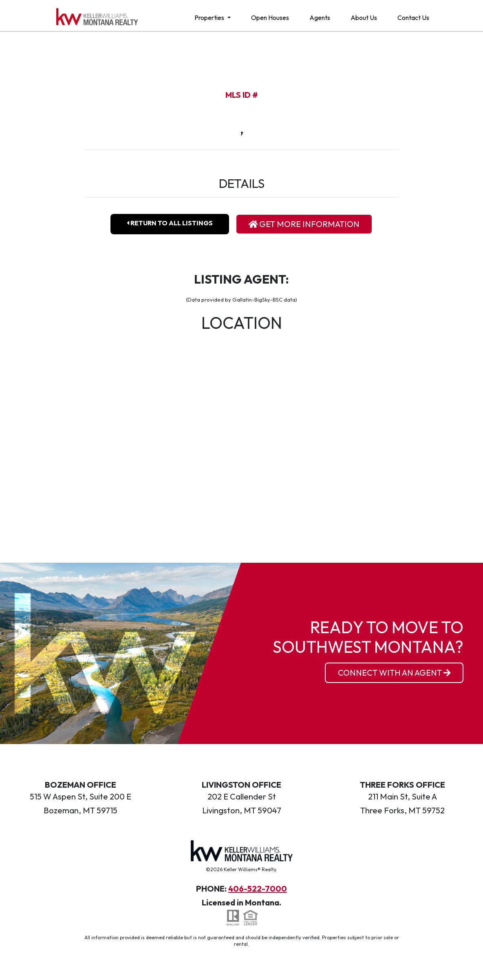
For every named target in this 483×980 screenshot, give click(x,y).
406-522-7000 (258, 889)
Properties (210, 18)
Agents (320, 18)
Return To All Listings (170, 223)
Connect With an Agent (394, 673)
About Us (364, 18)
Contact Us (413, 18)
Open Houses (270, 18)
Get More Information (304, 224)
